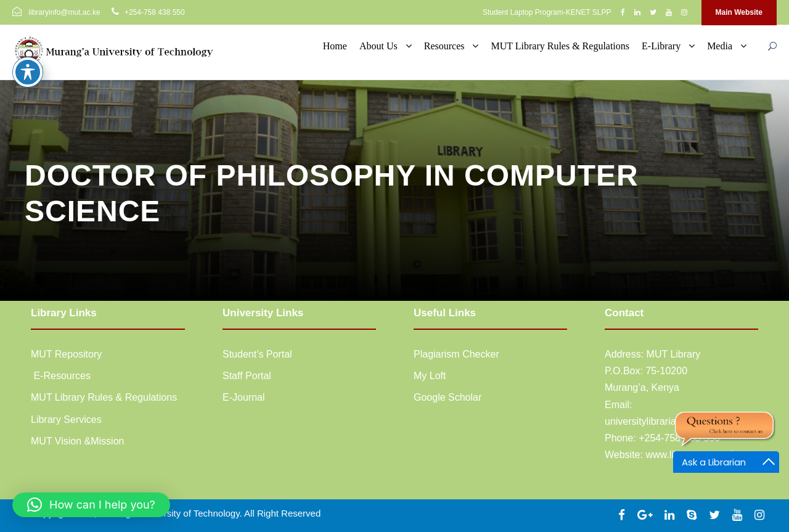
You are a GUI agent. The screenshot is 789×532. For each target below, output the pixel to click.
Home (335, 46)
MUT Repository (66, 354)
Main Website (739, 12)
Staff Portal (247, 376)
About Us (378, 46)
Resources (444, 46)
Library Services (66, 419)
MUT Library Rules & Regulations (560, 46)
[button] (91, 505)
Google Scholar (448, 397)
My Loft (430, 376)
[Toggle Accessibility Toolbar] (28, 49)
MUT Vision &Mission (77, 441)
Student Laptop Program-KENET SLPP (547, 12)
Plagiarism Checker (456, 354)
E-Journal (243, 397)
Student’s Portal (257, 354)
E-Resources (61, 376)
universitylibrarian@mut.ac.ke (669, 421)
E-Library (661, 46)
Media (720, 46)
